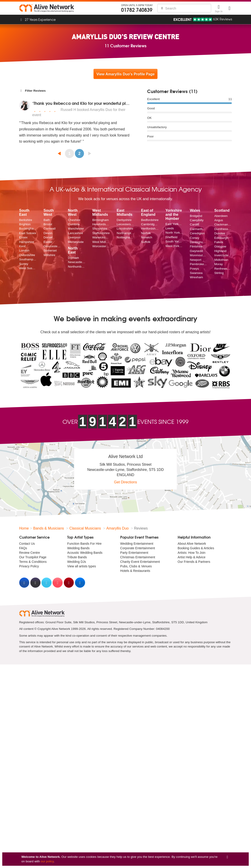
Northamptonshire (126, 233)
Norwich (147, 237)
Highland (220, 251)
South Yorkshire (174, 241)
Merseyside (76, 242)
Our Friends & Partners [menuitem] (194, 562)
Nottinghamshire (126, 237)
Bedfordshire (150, 220)
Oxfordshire (27, 255)
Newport (196, 260)
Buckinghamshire (28, 229)
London (24, 251)
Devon (48, 233)
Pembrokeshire (199, 264)
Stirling (219, 273)
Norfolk (146, 233)
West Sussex (28, 268)
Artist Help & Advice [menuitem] (192, 557)
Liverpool (74, 237)
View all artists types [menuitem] (82, 566)
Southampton (28, 259)
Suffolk (146, 242)
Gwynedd (196, 251)
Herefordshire (101, 224)
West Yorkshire (174, 246)
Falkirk (219, 242)
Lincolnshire (125, 229)
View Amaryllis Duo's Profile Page (125, 74)
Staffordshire (101, 233)
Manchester (76, 229)
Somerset (50, 251)
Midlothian (221, 260)
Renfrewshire (223, 269)
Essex (23, 237)
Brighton (25, 224)
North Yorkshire (174, 233)
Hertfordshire (150, 229)
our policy (47, 861)
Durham (73, 258)
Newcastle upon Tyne (77, 262)
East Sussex (28, 233)
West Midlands (101, 242)
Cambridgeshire (150, 224)
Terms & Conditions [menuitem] (33, 562)
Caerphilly (197, 220)
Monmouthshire (199, 255)
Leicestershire (126, 224)
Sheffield (171, 237)
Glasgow (220, 246)
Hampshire (27, 242)
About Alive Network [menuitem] (192, 544)
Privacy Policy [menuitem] (29, 566)
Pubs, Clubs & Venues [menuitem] (136, 566)
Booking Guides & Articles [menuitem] (196, 548)
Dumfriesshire (223, 229)
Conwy (195, 238)
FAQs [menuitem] (23, 548)
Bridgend (196, 216)
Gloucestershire (52, 246)
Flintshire (196, 246)
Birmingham (101, 220)
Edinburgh (221, 238)
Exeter (48, 242)
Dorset (48, 237)
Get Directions (125, 482)
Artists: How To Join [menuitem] (192, 553)
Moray (219, 264)
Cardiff (194, 224)
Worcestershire (101, 246)
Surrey (24, 264)
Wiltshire (49, 255)
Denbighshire (199, 242)
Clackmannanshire (223, 224)
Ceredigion (197, 233)
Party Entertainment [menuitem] (134, 553)
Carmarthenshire (199, 229)
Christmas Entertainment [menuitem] (138, 557)
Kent (22, 246)
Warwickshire (101, 237)
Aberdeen (221, 216)
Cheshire (74, 220)
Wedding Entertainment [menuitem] (137, 544)
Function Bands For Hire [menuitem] (84, 544)
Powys (194, 269)
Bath (47, 220)
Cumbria (74, 224)
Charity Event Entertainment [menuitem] (140, 562)
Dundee (220, 233)
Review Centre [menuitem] (30, 553)
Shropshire (100, 229)
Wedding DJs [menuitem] (77, 562)
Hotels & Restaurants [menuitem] (135, 571)
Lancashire (75, 233)
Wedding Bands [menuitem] (78, 548)
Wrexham (196, 277)
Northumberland (77, 267)
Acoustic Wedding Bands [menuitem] (85, 553)
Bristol (48, 224)
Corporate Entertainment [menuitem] (137, 548)
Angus (219, 220)
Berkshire (26, 220)
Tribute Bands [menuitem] (77, 557)
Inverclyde (221, 255)
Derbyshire (124, 220)
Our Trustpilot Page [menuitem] (33, 557)
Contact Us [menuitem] (27, 544)
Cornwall (49, 229)
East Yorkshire (174, 224)
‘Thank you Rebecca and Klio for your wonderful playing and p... (92, 103)
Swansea (196, 273)
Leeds (170, 228)
